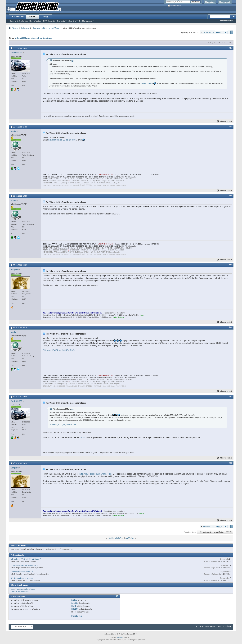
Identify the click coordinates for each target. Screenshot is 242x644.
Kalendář (52, 21)
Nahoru (229, 532)
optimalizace (29, 589)
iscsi (12, 589)
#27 (230, 127)
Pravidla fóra (77, 616)
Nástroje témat (213, 43)
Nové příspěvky (36, 21)
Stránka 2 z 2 (209, 32)
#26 (230, 48)
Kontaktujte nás (202, 626)
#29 (230, 265)
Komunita (61, 21)
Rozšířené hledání (226, 21)
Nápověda (210, 2)
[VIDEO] (75, 609)
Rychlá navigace (86, 21)
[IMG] (74, 606)
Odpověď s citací (224, 121)
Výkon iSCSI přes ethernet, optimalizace (33, 38)
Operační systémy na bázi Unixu (46, 28)
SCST (83, 437)
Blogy (46, 17)
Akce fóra (72, 21)
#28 (230, 196)
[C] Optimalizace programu (22, 578)
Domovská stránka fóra (19, 21)
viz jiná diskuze (147, 83)
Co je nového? (17, 17)
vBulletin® (120, 638)
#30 (230, 327)
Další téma (130, 538)
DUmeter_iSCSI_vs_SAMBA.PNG (59, 350)
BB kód (74, 600)
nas (22, 589)
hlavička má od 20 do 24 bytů (62, 140)
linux (17, 589)
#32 (230, 463)
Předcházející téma (116, 538)
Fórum (32, 17)
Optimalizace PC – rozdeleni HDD (25, 565)
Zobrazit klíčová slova (20, 592)
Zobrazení (226, 43)
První (219, 32)
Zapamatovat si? (175, 6)
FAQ (45, 21)
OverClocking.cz (217, 626)
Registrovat (225, 2)
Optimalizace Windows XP (22, 572)
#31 (230, 396)
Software (25, 28)
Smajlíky (75, 603)
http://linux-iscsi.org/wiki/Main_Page (96, 474)
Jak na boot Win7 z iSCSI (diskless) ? (26, 559)
